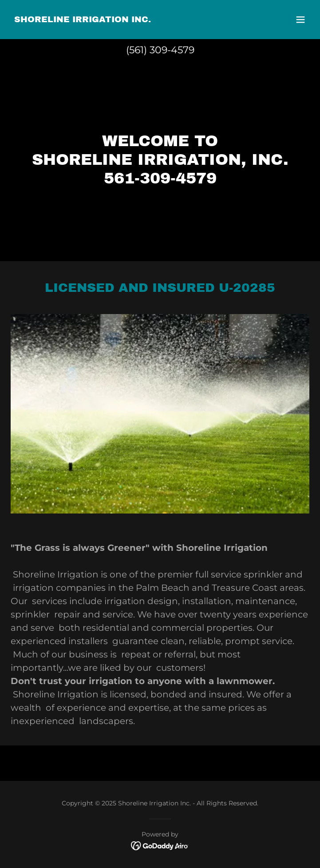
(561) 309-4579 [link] (160, 50)
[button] (300, 20)
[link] (83, 20)
